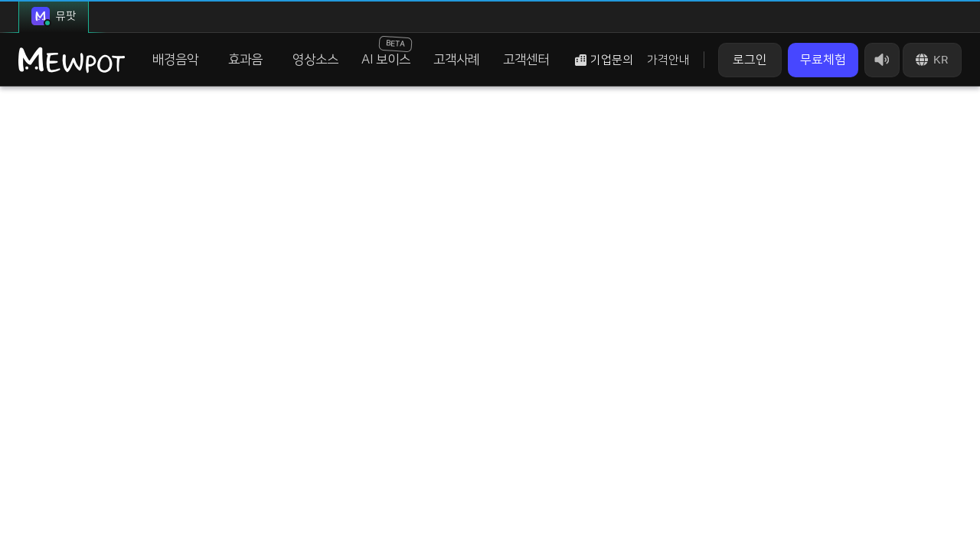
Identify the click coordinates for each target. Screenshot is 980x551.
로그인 (750, 60)
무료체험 (823, 60)
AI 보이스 (387, 51)
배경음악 (175, 60)
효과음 (245, 60)
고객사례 (456, 60)
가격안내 (668, 60)
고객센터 (526, 60)
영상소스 (315, 60)
